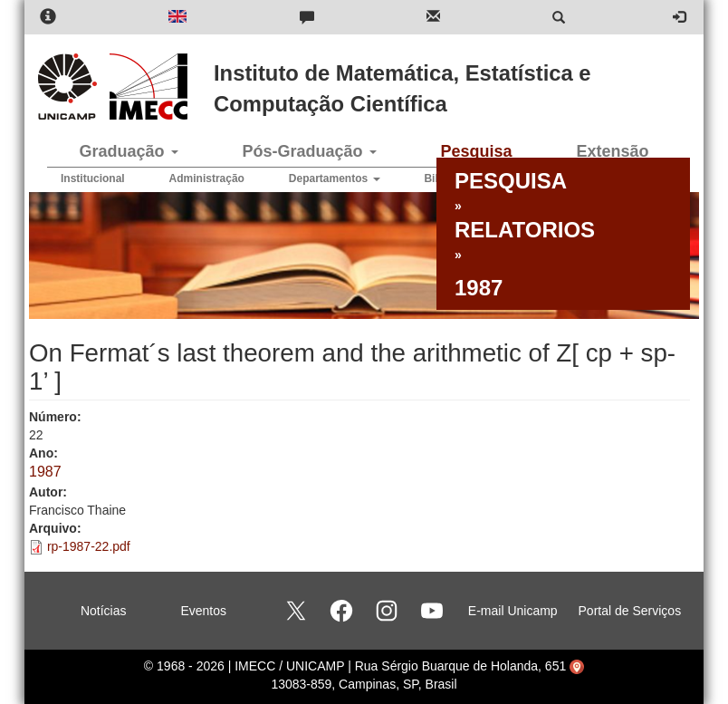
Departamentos (335, 178)
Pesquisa (476, 151)
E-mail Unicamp (513, 611)
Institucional (93, 178)
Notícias (104, 611)
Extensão (612, 151)
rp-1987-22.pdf (89, 546)
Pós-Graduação (309, 151)
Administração (207, 178)
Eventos (203, 611)
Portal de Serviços (630, 611)
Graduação (128, 151)
